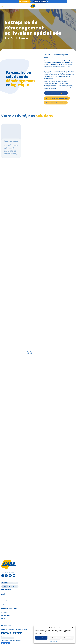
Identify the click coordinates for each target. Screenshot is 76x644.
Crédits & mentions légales (8, 640)
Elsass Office (5, 602)
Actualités (4, 588)
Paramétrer (68, 638)
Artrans (3, 599)
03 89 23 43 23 (9, 573)
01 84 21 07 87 (9, 570)
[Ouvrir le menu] (2, 6)
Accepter (41, 638)
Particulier (32, 2)
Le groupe (4, 591)
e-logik (3, 605)
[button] (73, 627)
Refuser (54, 638)
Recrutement (5, 585)
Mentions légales (54, 641)
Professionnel (48, 2)
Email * (3, 623)
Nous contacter (6, 576)
